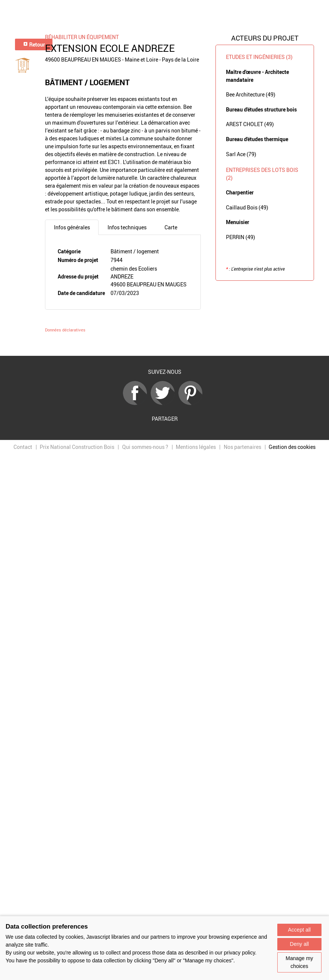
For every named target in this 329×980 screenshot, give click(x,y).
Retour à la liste (164, 345)
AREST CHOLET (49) (250, 124)
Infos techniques (127, 227)
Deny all (300, 944)
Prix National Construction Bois (77, 447)
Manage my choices (299, 962)
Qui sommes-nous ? (145, 447)
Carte (171, 227)
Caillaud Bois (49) (247, 207)
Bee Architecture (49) (251, 94)
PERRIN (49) (241, 237)
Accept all (300, 930)
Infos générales (72, 227)
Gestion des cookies (292, 447)
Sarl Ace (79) (241, 154)
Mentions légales (196, 447)
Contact (23, 447)
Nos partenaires (242, 447)
